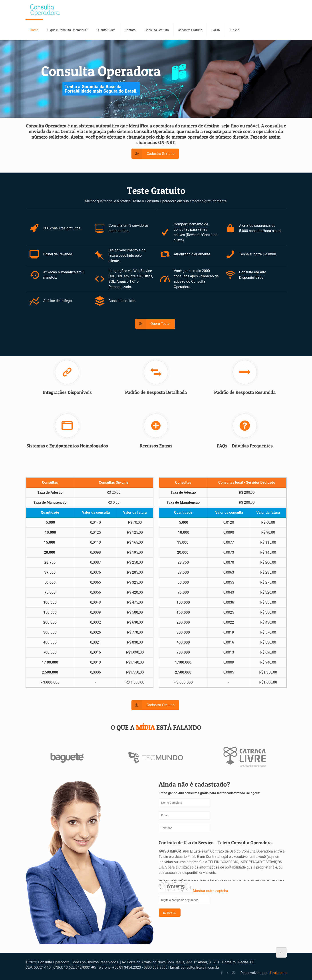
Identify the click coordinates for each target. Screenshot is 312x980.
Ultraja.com (278, 973)
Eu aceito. (170, 913)
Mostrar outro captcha (210, 891)
